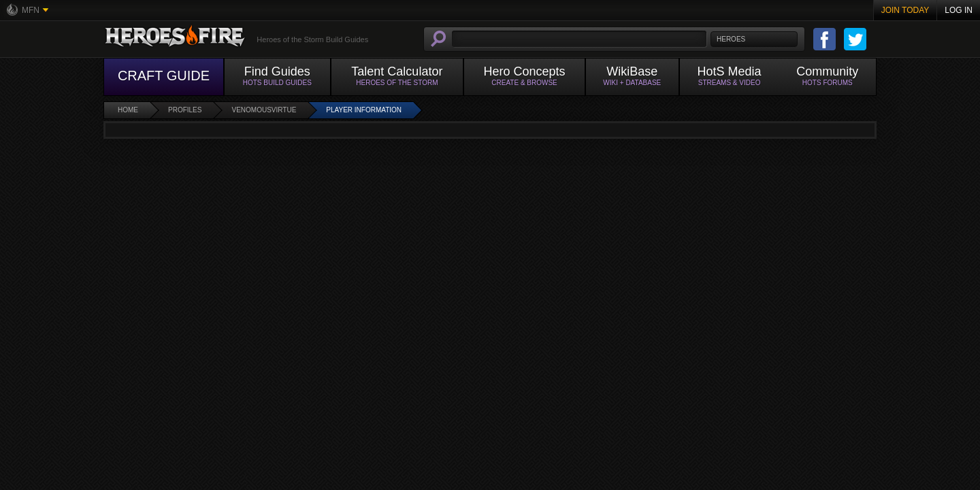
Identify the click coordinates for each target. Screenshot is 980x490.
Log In (959, 10)
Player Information (364, 110)
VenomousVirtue (264, 110)
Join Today (905, 10)
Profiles (185, 110)
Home (128, 110)
